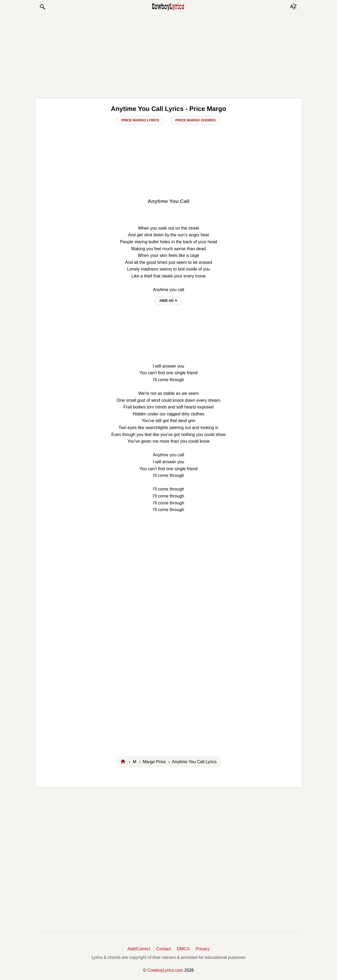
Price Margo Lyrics (140, 120)
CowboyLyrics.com (165, 970)
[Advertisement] (169, 54)
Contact (164, 949)
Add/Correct (139, 949)
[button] (42, 7)
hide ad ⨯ (168, 301)
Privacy (203, 949)
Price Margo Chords (196, 120)
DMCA (183, 949)
